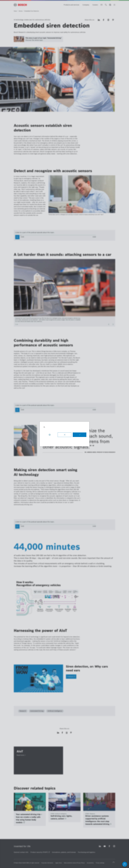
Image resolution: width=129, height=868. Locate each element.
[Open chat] (125, 864)
